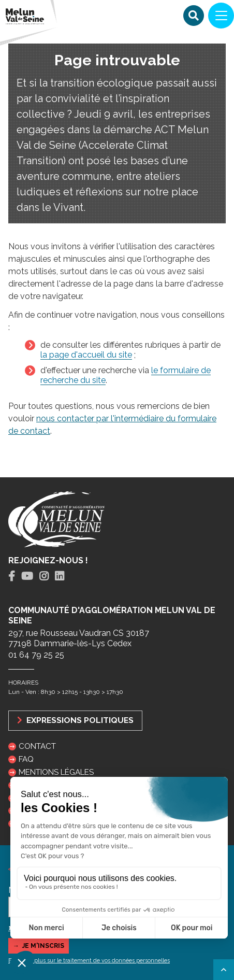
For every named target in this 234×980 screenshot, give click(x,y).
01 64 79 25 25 (36, 655)
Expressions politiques (75, 720)
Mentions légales (56, 772)
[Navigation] (221, 16)
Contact (37, 746)
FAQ (26, 759)
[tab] (12, 577)
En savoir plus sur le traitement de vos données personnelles (89, 961)
